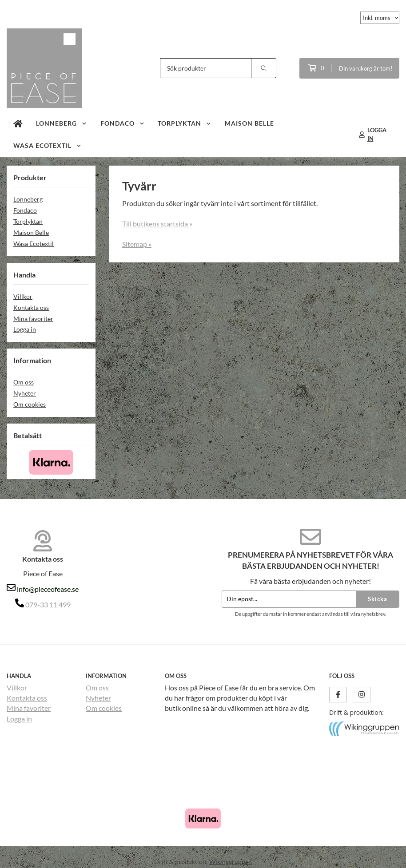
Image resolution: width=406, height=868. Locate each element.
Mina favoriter (33, 319)
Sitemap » (137, 244)
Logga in (25, 329)
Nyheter (25, 393)
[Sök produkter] (206, 68)
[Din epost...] (289, 599)
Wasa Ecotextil (48, 145)
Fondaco (123, 123)
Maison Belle (249, 123)
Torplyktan (185, 123)
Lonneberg (62, 123)
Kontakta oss (31, 307)
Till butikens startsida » (157, 224)
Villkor (23, 296)
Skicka (378, 599)
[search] (264, 68)
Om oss (24, 382)
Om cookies (30, 404)
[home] (18, 123)
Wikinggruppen (231, 862)
